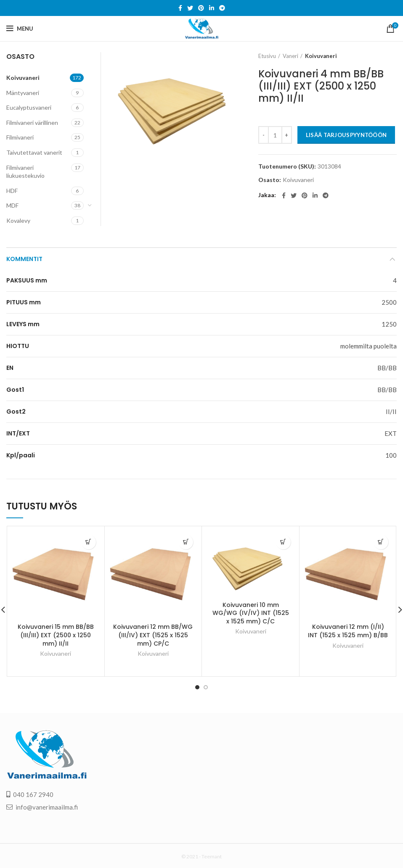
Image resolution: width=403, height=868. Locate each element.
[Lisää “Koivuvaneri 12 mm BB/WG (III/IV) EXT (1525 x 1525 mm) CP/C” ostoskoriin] (186, 542)
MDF (12, 205)
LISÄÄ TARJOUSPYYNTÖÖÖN (346, 135)
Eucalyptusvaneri (29, 107)
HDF (12, 191)
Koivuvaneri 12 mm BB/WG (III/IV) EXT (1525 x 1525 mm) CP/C (153, 635)
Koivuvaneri (321, 56)
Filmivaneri (20, 137)
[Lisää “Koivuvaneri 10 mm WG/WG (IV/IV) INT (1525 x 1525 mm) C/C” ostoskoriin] (283, 542)
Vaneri (290, 56)
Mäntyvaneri (23, 93)
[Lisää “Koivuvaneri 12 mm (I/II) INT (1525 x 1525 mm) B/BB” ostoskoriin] (381, 542)
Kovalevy (18, 220)
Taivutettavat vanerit (34, 152)
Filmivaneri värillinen (32, 123)
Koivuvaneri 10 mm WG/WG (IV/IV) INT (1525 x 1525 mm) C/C (251, 613)
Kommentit (24, 259)
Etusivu (267, 56)
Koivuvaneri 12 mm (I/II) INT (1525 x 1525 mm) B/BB (348, 631)
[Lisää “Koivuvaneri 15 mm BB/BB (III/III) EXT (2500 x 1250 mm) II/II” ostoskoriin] (89, 542)
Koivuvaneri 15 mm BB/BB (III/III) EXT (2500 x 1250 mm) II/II (56, 635)
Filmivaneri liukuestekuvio (25, 172)
